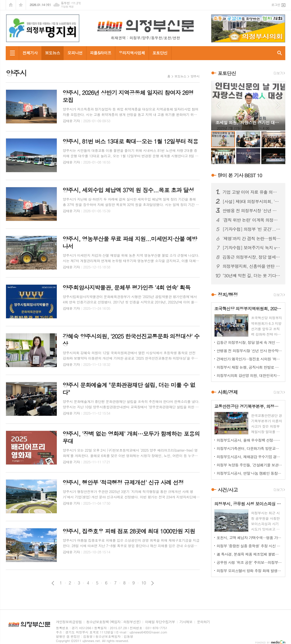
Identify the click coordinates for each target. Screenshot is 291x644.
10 (144, 583)
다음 (152, 583)
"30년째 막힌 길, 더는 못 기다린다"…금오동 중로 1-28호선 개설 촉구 (252, 276)
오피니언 (75, 53)
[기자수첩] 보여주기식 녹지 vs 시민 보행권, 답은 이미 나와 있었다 (252, 248)
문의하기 (203, 622)
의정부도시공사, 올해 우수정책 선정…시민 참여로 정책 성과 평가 (249, 440)
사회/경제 (228, 392)
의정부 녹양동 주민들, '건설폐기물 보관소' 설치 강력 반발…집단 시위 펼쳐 (249, 465)
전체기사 (30, 53)
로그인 (276, 5)
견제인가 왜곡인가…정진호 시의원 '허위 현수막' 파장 (249, 359)
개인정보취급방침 (69, 622)
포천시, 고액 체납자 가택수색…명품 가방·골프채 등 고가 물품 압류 (249, 538)
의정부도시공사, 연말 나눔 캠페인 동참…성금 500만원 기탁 (249, 473)
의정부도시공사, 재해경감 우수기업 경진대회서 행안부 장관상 (249, 457)
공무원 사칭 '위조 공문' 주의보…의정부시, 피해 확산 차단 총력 (249, 562)
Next (278, 105)
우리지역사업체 (132, 53)
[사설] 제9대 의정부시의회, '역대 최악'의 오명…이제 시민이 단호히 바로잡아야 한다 (252, 201)
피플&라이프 (101, 53)
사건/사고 (228, 490)
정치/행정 (228, 295)
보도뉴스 (53, 53)
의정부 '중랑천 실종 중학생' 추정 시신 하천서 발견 (249, 546)
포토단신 (160, 53)
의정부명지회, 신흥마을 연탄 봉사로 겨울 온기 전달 (252, 266)
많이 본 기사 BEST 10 (240, 175)
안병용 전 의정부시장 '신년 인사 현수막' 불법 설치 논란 (252, 211)
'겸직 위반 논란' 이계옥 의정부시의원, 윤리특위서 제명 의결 (252, 220)
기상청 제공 (67, 7)
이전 (53, 583)
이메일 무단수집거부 (160, 622)
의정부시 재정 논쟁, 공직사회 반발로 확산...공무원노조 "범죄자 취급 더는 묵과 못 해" (249, 367)
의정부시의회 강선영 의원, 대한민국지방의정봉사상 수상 (249, 375)
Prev (218, 105)
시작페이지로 (11, 5)
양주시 (195, 76)
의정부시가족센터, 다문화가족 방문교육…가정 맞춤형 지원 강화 (249, 448)
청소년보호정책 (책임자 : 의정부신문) (113, 622)
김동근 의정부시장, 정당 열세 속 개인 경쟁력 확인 (252, 257)
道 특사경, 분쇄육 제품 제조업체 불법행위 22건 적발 (249, 554)
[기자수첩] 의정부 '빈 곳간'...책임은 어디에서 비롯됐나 (252, 229)
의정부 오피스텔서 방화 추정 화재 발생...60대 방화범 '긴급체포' (249, 571)
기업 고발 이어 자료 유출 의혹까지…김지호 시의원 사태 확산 (252, 192)
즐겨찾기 (21, 5)
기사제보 (186, 622)
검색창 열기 (280, 53)
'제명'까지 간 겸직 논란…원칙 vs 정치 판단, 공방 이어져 (252, 239)
